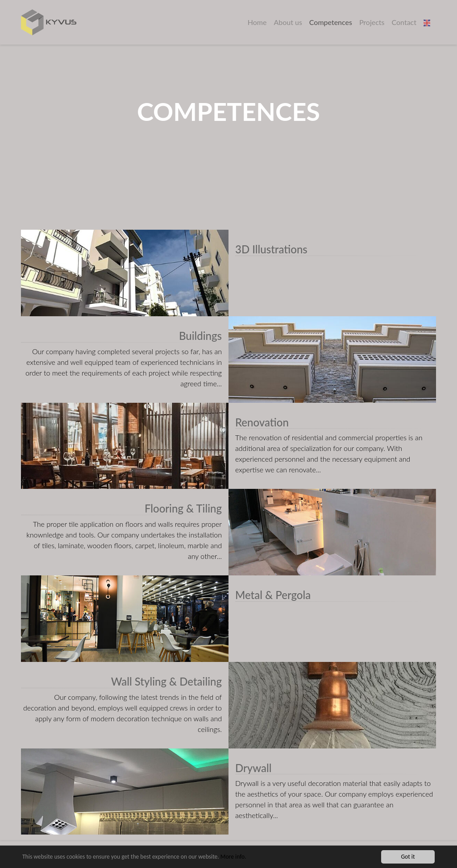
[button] (428, 22)
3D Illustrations (271, 249)
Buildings (200, 336)
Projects (372, 22)
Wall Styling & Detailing (166, 681)
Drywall (253, 768)
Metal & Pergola (273, 595)
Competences (331, 22)
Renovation (262, 422)
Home (257, 22)
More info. (233, 857)
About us (288, 22)
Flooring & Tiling (183, 508)
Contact (404, 22)
